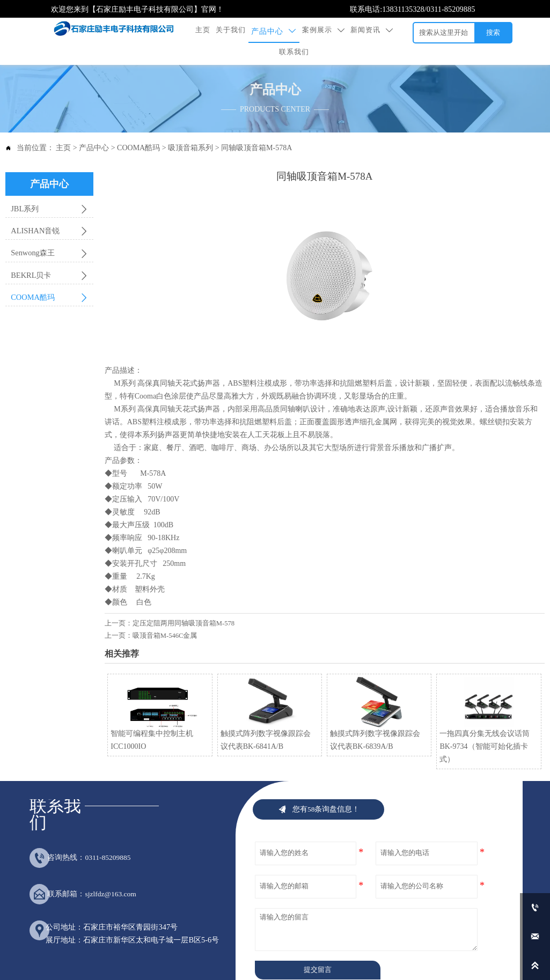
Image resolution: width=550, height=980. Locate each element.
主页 (63, 128)
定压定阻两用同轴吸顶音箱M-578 (184, 603)
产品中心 (94, 128)
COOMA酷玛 (138, 128)
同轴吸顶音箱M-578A (256, 128)
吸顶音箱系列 (190, 128)
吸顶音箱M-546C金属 (165, 616)
